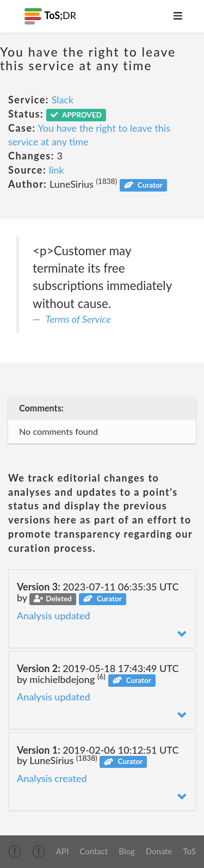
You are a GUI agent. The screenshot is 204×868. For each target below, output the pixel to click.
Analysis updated (54, 615)
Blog (126, 851)
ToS (190, 851)
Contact (94, 851)
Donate (159, 851)
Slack (63, 100)
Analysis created (52, 778)
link (57, 170)
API (62, 851)
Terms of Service (78, 319)
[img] (15, 852)
